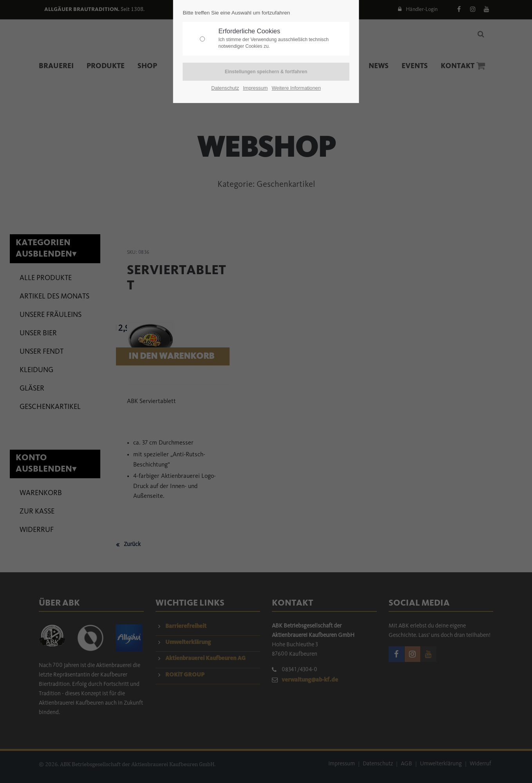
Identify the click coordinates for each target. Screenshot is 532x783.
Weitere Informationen (296, 88)
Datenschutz (225, 88)
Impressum (255, 88)
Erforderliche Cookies (282, 39)
